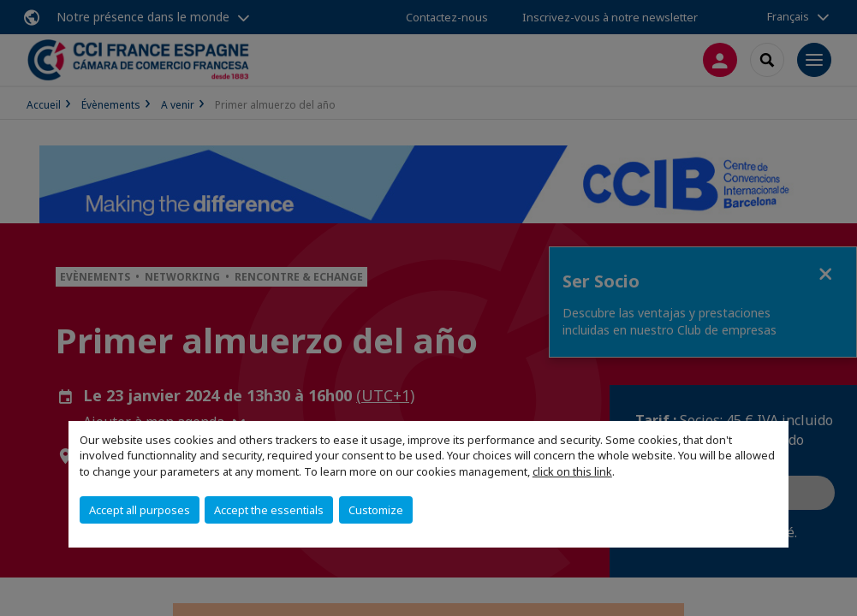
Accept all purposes (140, 510)
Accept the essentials (269, 510)
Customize (376, 510)
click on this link (572, 471)
